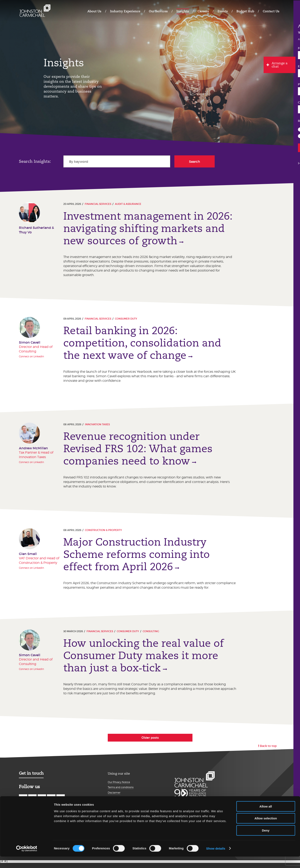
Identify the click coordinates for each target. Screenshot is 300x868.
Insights (183, 11)
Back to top (268, 751)
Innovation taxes (97, 426)
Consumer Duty (126, 320)
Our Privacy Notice (119, 787)
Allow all (266, 818)
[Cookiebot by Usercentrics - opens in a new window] (27, 860)
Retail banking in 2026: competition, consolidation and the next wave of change (142, 344)
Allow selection (266, 830)
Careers (203, 11)
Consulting (151, 635)
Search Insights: (35, 161)
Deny (266, 842)
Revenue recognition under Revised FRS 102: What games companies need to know (138, 451)
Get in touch (31, 778)
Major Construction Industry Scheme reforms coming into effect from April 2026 (137, 558)
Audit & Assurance (128, 204)
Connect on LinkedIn (31, 357)
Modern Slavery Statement (124, 803)
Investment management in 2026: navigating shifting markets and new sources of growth (148, 228)
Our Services (158, 11)
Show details (216, 860)
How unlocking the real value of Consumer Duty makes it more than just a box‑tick (144, 660)
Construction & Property (103, 533)
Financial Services (98, 204)
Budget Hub (245, 11)
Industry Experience (125, 11)
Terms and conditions (121, 793)
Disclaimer (114, 798)
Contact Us (271, 11)
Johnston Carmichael (35, 11)
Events (223, 11)
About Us (94, 11)
